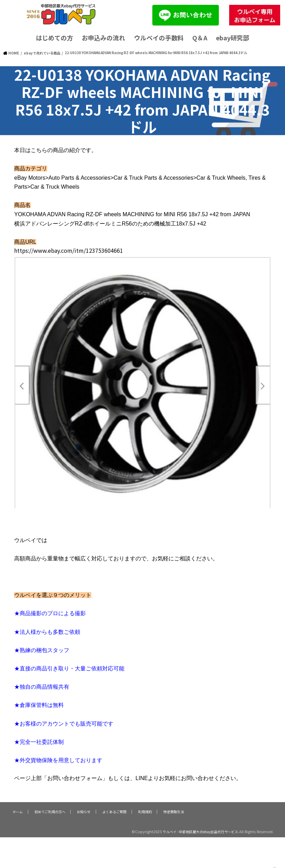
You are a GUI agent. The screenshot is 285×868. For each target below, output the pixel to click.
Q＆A (200, 38)
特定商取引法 (173, 811)
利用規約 (145, 811)
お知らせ (84, 811)
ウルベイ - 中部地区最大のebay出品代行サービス (196, 831)
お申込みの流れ (103, 38)
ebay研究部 (233, 38)
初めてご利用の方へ (49, 811)
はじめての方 (54, 38)
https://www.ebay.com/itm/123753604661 (69, 250)
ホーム (17, 811)
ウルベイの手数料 (159, 38)
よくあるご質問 (114, 811)
